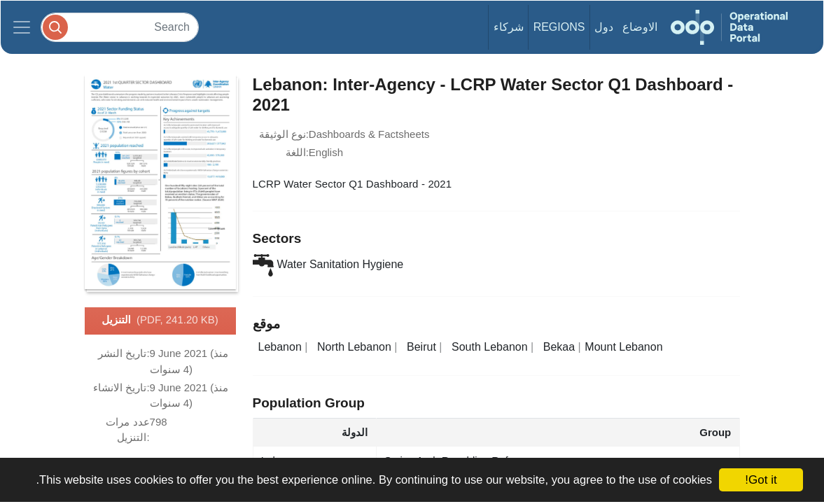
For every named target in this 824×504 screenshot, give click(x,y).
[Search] (120, 27)
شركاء (509, 27)
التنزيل (160, 321)
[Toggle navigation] (22, 27)
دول (604, 27)
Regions (559, 27)
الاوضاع (640, 27)
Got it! (761, 480)
